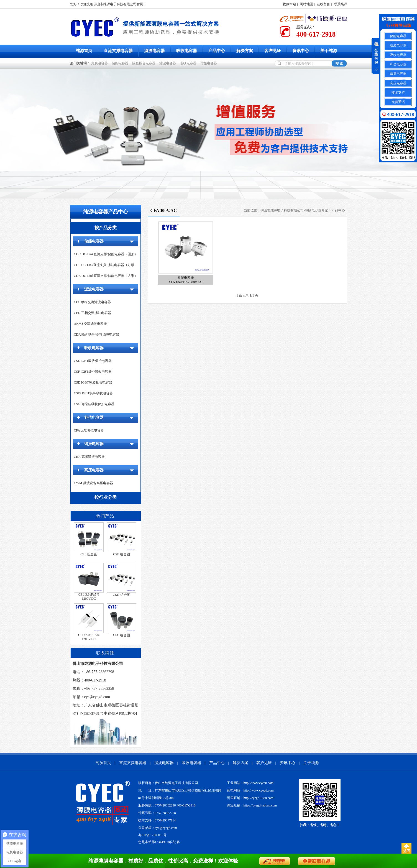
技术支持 (398, 93)
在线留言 (323, 4)
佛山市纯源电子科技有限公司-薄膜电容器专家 (294, 210)
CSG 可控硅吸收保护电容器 (94, 404)
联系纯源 (341, 4)
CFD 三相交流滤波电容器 (93, 313)
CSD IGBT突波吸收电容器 (93, 382)
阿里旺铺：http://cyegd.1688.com (250, 798)
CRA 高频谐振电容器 (89, 457)
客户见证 (273, 51)
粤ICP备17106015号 (153, 835)
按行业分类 (106, 497)
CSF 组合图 (121, 554)
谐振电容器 (209, 63)
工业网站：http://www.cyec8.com (250, 783)
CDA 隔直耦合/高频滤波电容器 (97, 335)
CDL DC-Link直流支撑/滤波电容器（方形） (106, 265)
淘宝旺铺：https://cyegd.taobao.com (252, 805)
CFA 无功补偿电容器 (89, 430)
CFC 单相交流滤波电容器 (93, 302)
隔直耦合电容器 (145, 63)
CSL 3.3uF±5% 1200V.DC (89, 597)
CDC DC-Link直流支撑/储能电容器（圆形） (106, 254)
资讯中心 (301, 51)
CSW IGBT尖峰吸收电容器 (94, 393)
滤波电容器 (154, 51)
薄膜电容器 (100, 63)
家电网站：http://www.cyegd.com (250, 790)
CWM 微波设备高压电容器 (94, 483)
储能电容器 (121, 63)
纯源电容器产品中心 (106, 212)
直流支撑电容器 (118, 51)
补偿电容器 (94, 418)
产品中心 (217, 51)
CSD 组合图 (121, 595)
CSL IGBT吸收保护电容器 (93, 361)
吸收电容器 (187, 51)
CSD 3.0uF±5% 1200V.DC (89, 637)
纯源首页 (84, 51)
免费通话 (398, 102)
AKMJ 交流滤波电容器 (91, 324)
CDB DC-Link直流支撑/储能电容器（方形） (106, 276)
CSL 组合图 (89, 554)
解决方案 (245, 51)
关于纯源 (329, 51)
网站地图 (306, 4)
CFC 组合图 (122, 635)
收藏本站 (289, 4)
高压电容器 (94, 470)
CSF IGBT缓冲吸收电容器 (93, 372)
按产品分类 (106, 228)
